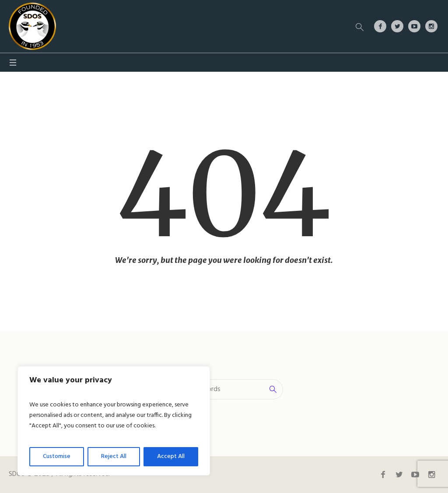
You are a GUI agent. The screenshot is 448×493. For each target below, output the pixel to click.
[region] (114, 421)
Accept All (171, 456)
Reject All (114, 456)
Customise (57, 456)
